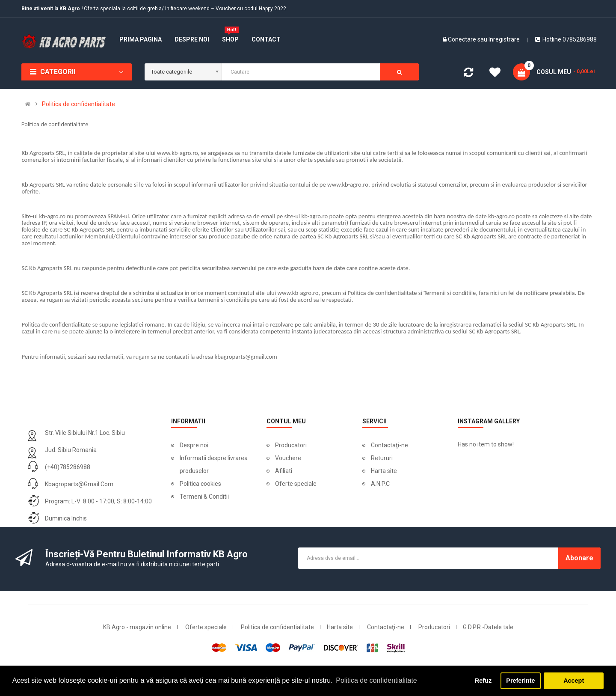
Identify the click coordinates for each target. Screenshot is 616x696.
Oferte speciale (296, 484)
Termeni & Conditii (204, 497)
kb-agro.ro (52, 216)
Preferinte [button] (520, 681)
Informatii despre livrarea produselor (214, 464)
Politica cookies (200, 484)
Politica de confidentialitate (78, 104)
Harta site (384, 471)
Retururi (382, 458)
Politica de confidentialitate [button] (376, 680)
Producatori (291, 445)
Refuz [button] (483, 681)
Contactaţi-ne (389, 445)
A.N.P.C (380, 484)
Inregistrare (504, 39)
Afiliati (284, 471)
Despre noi (194, 445)
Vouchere (288, 458)
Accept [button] (574, 681)
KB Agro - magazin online (137, 627)
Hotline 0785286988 (566, 39)
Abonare (579, 558)
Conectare (463, 39)
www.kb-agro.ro (178, 153)
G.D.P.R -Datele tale (488, 627)
